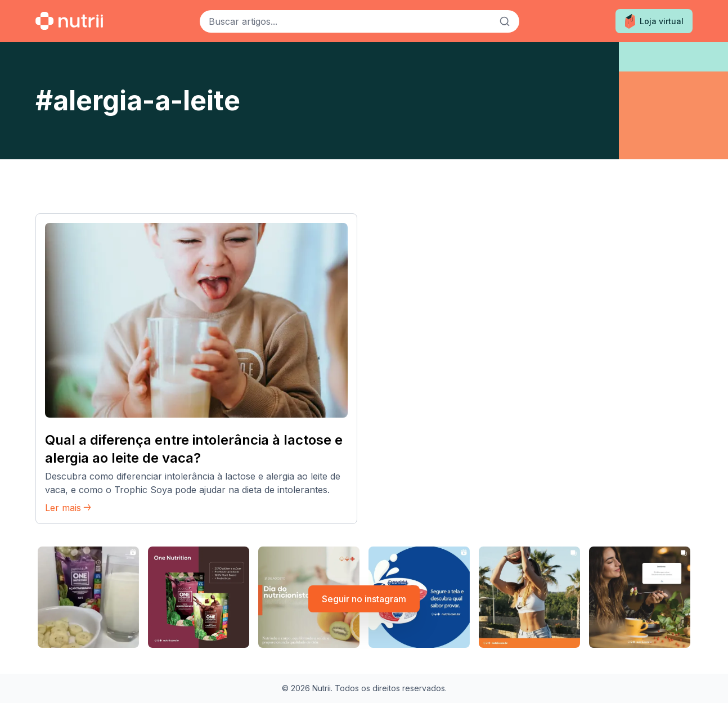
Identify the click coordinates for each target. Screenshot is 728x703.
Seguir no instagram (364, 599)
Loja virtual (654, 21)
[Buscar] (505, 21)
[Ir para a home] (69, 21)
